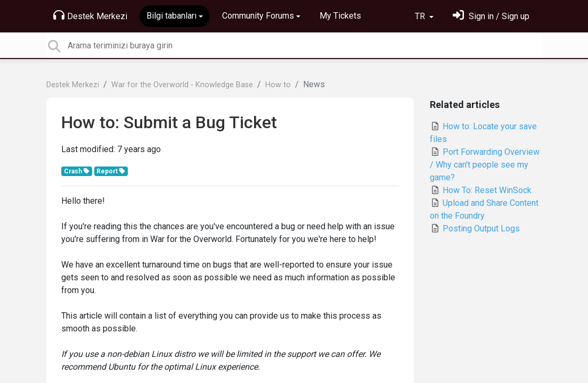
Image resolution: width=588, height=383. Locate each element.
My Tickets (340, 16)
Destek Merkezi (90, 15)
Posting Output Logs (475, 228)
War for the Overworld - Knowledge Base (182, 85)
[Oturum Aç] (491, 16)
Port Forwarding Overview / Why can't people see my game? (485, 165)
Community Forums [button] (258, 16)
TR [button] (421, 16)
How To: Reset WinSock (481, 190)
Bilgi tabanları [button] (171, 16)
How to (278, 85)
